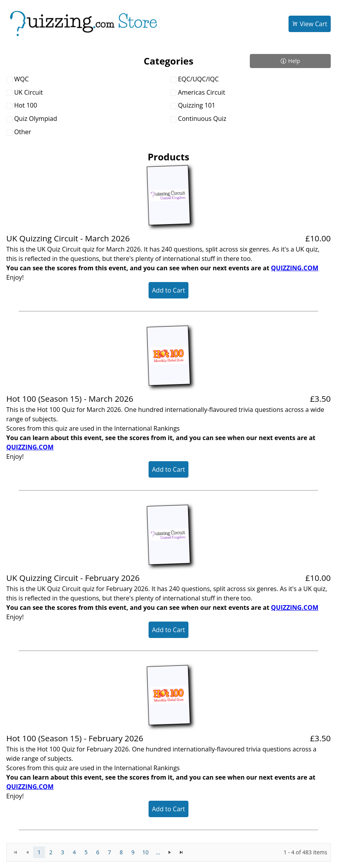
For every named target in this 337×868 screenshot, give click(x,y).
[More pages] (158, 852)
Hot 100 (26, 105)
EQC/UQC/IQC (198, 79)
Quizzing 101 (196, 105)
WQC (21, 79)
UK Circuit (29, 92)
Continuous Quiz (202, 119)
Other (22, 132)
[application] (168, 852)
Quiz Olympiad (36, 119)
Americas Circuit (202, 92)
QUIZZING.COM (295, 268)
